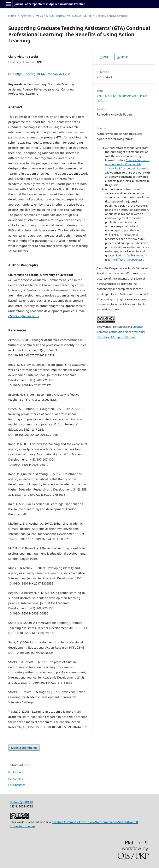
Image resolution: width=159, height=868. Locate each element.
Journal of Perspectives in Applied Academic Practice (50, 4)
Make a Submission (24, 748)
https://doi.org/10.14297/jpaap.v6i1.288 (43, 74)
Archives (26, 16)
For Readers (16, 772)
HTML (124, 57)
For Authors (16, 779)
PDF (106, 57)
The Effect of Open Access (127, 260)
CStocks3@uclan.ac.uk (24, 316)
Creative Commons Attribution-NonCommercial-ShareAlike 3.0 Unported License (127, 164)
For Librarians (17, 785)
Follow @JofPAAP (22, 802)
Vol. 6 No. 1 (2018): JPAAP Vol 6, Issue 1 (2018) (64, 16)
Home (12, 16)
